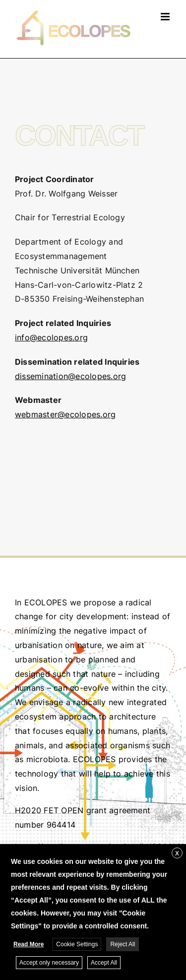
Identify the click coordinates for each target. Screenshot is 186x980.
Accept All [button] (104, 963)
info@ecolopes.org (51, 337)
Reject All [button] (123, 944)
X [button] (177, 853)
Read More (29, 944)
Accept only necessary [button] (49, 963)
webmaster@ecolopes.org (65, 414)
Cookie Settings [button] (77, 944)
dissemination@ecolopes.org (70, 376)
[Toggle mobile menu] (166, 17)
